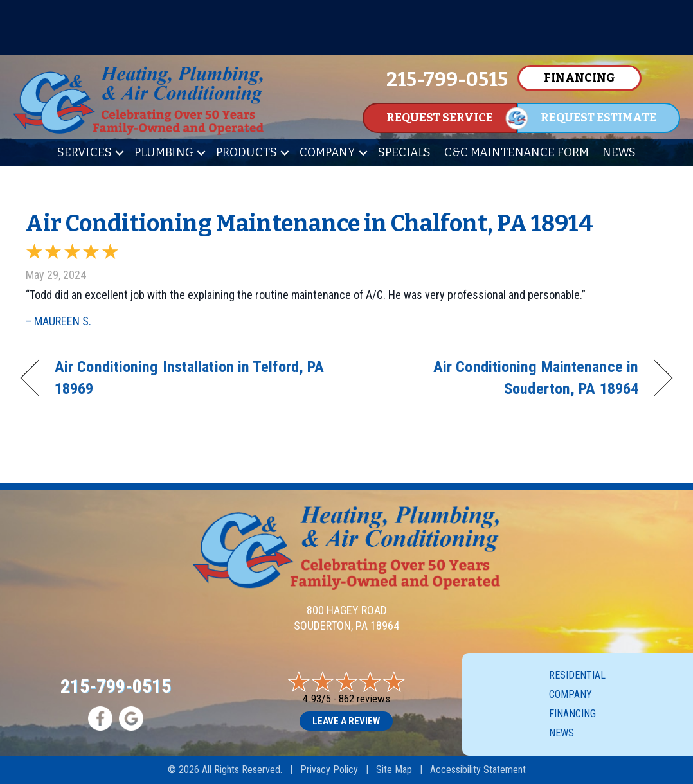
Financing (572, 714)
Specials (404, 152)
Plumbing (164, 152)
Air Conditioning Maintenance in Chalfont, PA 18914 (310, 224)
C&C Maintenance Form (517, 152)
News (619, 152)
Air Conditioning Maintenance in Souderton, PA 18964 (502, 378)
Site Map (394, 770)
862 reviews (364, 699)
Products (247, 152)
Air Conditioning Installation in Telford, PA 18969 (189, 378)
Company (328, 152)
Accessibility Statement (478, 770)
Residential (577, 675)
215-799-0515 (116, 686)
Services (85, 152)
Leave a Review (346, 721)
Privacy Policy (329, 770)
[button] (120, 153)
